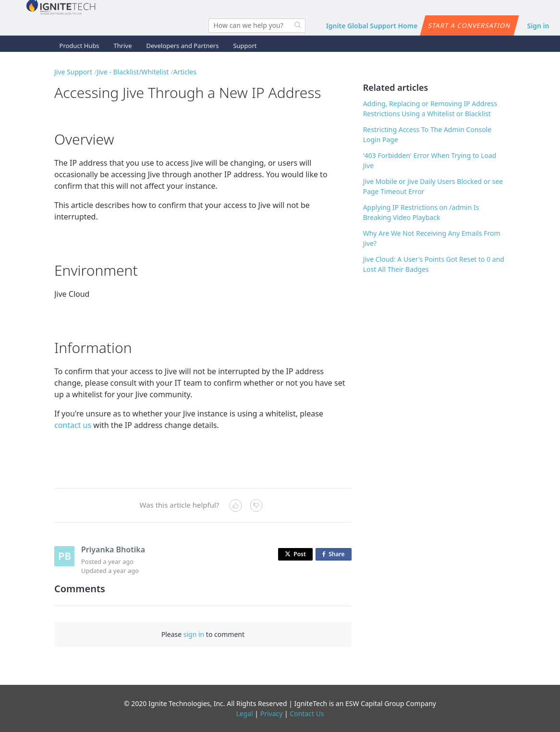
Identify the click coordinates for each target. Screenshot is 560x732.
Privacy (272, 714)
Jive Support (73, 72)
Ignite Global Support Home (372, 26)
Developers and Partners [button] (183, 46)
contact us (73, 425)
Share (335, 555)
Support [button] (245, 46)
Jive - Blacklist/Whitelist (133, 72)
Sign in (538, 26)
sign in (194, 634)
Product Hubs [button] (79, 46)
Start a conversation (470, 25)
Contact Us (307, 714)
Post (295, 554)
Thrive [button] (123, 46)
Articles (185, 72)
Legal (244, 714)
